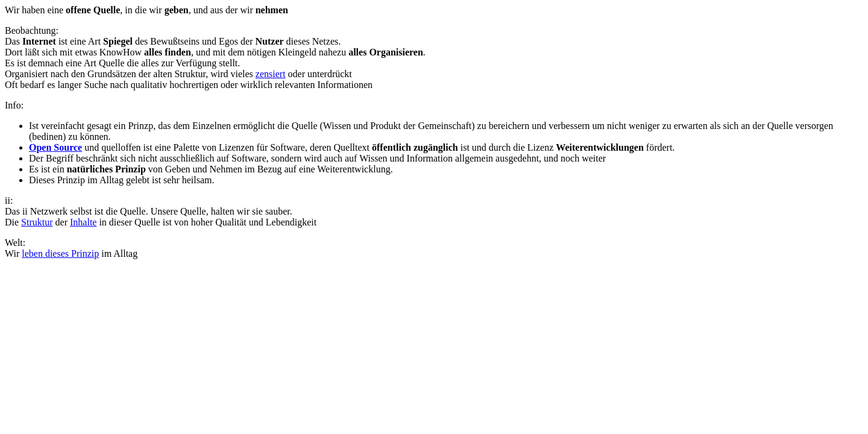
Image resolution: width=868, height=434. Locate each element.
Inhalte (83, 222)
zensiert (271, 74)
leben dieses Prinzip (60, 253)
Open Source (55, 147)
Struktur (37, 222)
